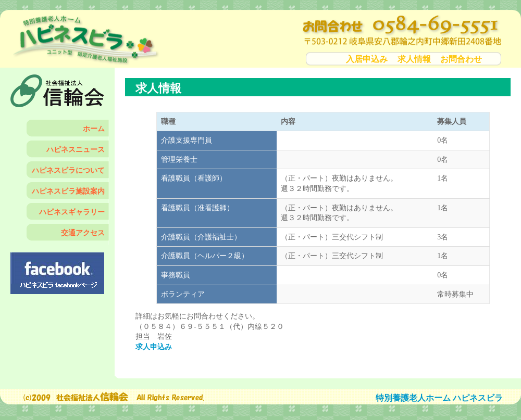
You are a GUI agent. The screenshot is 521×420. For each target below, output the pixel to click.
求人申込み (154, 347)
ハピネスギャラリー (72, 212)
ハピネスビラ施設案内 (68, 191)
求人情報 (414, 59)
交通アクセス (83, 233)
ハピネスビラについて (68, 170)
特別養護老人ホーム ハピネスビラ (439, 398)
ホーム (94, 129)
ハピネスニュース (76, 150)
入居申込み (367, 59)
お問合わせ (461, 59)
